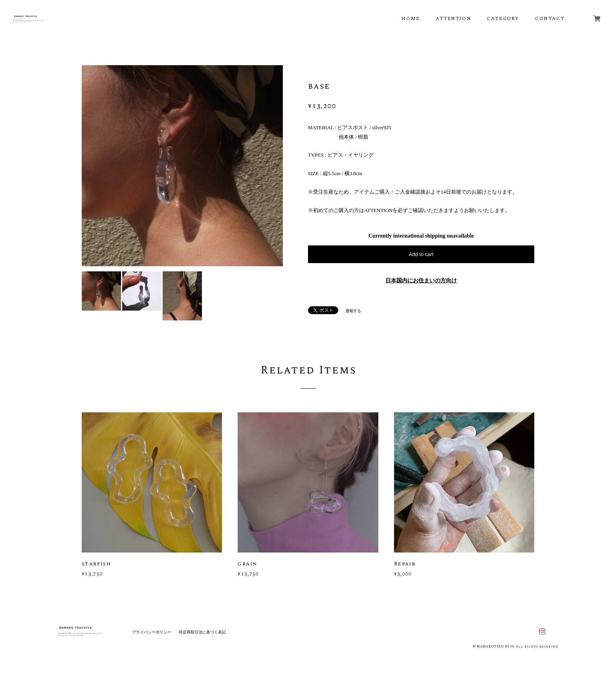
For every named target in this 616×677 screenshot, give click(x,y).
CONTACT (550, 19)
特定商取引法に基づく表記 (202, 632)
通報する (353, 311)
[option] (182, 166)
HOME (411, 19)
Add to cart (421, 254)
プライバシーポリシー (152, 632)
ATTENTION (453, 19)
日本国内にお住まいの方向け (421, 281)
